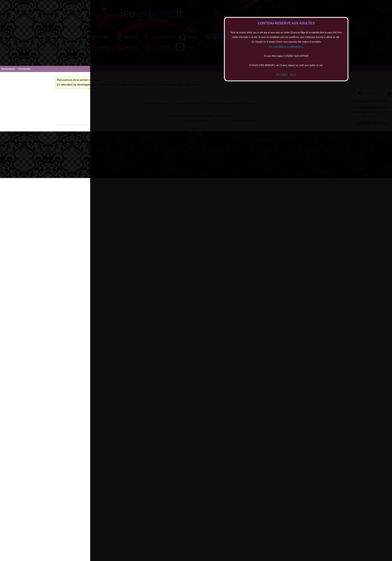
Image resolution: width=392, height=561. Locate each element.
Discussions (8, 69)
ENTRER (282, 75)
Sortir (293, 75)
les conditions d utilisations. (286, 46)
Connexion (24, 69)
